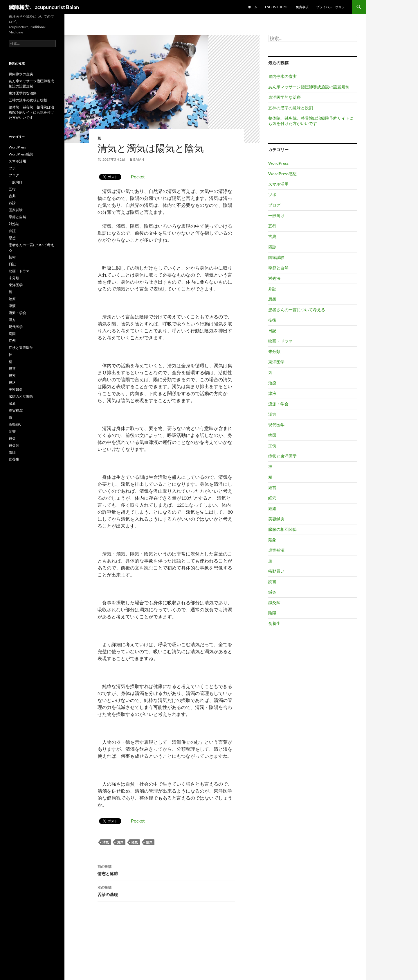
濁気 (120, 842)
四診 (272, 247)
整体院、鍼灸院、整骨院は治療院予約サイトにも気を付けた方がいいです (311, 121)
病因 (272, 435)
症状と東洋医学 (282, 456)
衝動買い (276, 571)
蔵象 (272, 540)
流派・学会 (278, 404)
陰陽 (272, 613)
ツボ (272, 195)
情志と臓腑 (166, 870)
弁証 (272, 289)
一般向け (276, 215)
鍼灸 (272, 592)
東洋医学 (276, 362)
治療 (272, 383)
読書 (272, 582)
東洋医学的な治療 (284, 97)
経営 (272, 487)
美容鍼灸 (276, 519)
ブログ (274, 205)
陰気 (135, 842)
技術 (272, 320)
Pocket (138, 177)
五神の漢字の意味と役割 (291, 108)
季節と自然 (278, 268)
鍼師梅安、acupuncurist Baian (44, 7)
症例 (272, 446)
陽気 (149, 842)
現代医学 (276, 425)
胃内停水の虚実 (282, 76)
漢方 (272, 414)
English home (277, 7)
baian (139, 159)
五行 (272, 226)
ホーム (253, 7)
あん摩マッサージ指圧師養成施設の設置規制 (309, 87)
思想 (272, 299)
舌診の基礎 (166, 891)
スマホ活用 (278, 184)
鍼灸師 (274, 602)
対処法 (274, 278)
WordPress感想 (282, 174)
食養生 (274, 623)
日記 (272, 330)
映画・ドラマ (280, 341)
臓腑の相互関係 (282, 529)
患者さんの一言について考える (297, 310)
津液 (272, 393)
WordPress (278, 163)
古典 (272, 236)
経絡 (272, 508)
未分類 (274, 351)
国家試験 (276, 257)
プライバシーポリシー (332, 7)
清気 (106, 842)
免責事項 (302, 7)
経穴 (272, 498)
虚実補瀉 (276, 550)
